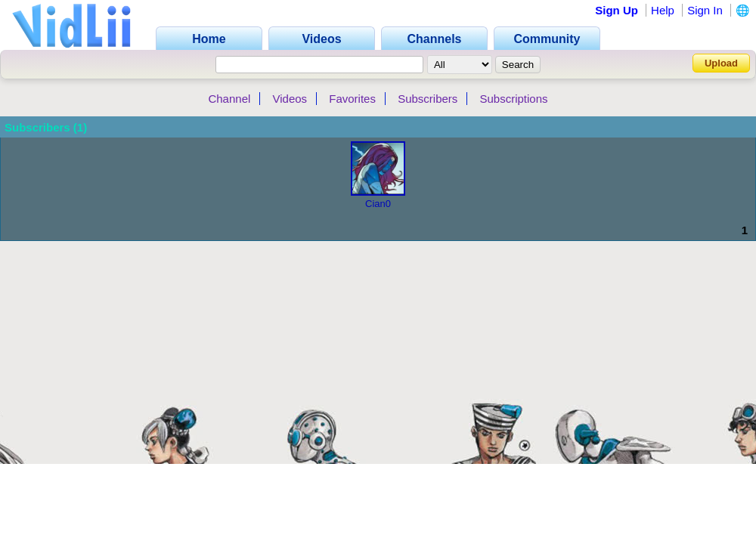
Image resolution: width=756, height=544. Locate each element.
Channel (229, 99)
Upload (721, 63)
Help (663, 10)
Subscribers (428, 99)
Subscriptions (514, 99)
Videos (290, 99)
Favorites (352, 99)
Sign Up (617, 10)
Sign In (705, 10)
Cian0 (378, 204)
